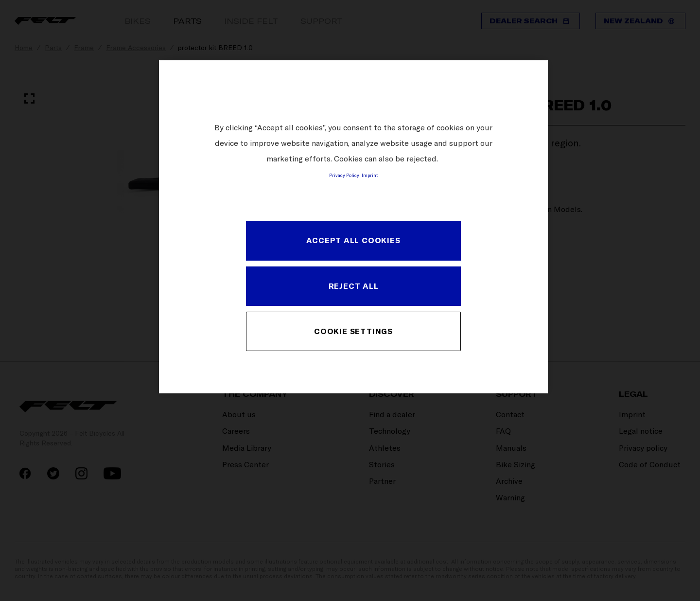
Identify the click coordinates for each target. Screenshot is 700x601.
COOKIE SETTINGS (353, 331)
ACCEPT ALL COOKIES (353, 240)
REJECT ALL (354, 286)
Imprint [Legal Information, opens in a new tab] (370, 175)
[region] (353, 227)
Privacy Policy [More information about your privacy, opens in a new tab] (344, 175)
